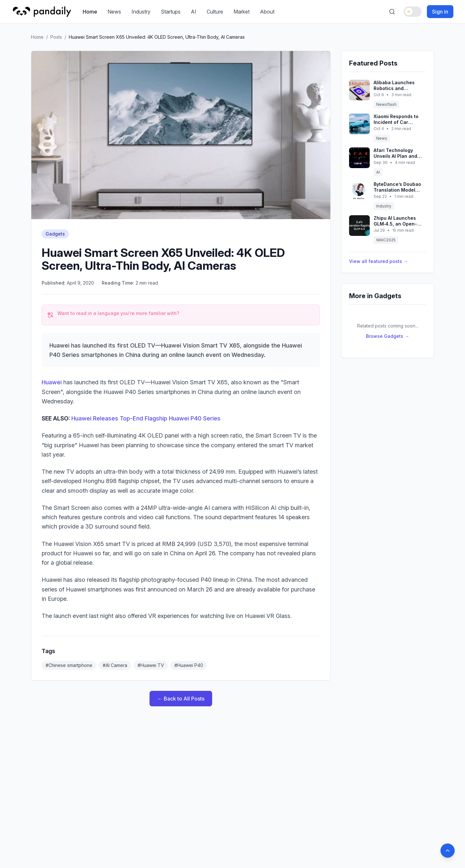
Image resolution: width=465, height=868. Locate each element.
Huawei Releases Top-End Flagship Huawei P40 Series (146, 418)
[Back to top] (448, 851)
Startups (171, 12)
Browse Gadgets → (387, 336)
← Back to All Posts (181, 699)
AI (194, 12)
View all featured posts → (378, 261)
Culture (215, 12)
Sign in (440, 12)
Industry (141, 12)
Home (90, 12)
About (267, 12)
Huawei (52, 382)
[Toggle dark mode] (413, 12)
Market (242, 12)
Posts (56, 37)
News (114, 12)
